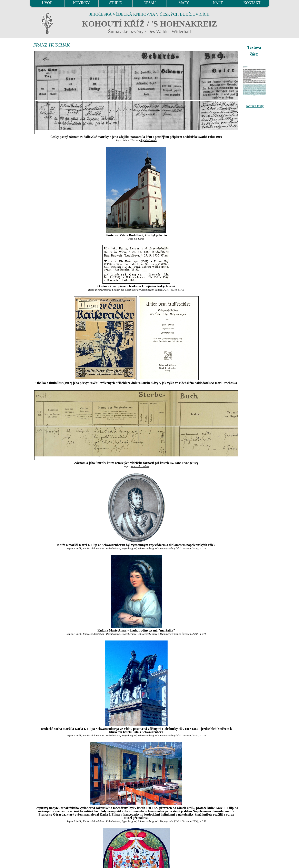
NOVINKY (81, 3)
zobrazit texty (255, 106)
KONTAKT (252, 3)
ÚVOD (47, 3)
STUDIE (116, 3)
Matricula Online (140, 466)
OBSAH (149, 3)
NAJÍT (218, 3)
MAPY (184, 3)
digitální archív (148, 140)
